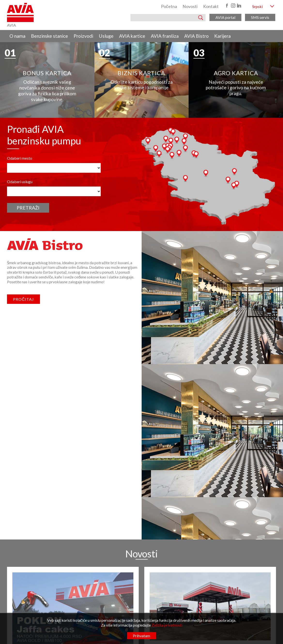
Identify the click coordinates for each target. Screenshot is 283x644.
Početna (169, 6)
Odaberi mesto (20, 232)
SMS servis (260, 17)
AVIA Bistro (196, 36)
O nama (17, 36)
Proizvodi (83, 36)
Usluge (106, 36)
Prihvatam (141, 636)
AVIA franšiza (165, 36)
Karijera (222, 36)
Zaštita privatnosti (167, 625)
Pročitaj (23, 373)
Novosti (190, 6)
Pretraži (28, 281)
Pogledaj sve (141, 553)
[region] (141, 79)
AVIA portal (225, 17)
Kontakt (211, 6)
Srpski (257, 6)
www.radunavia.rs (115, 608)
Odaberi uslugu (20, 255)
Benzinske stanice (50, 36)
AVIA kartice (132, 36)
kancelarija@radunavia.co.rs (121, 603)
